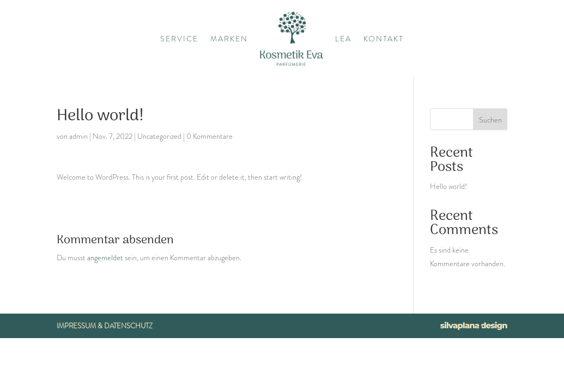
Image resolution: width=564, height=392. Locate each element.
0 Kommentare (210, 136)
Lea (343, 39)
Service (179, 39)
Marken (229, 39)
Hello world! (448, 186)
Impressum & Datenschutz (105, 326)
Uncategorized (159, 136)
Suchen (490, 120)
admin (78, 136)
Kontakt (384, 39)
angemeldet (105, 258)
